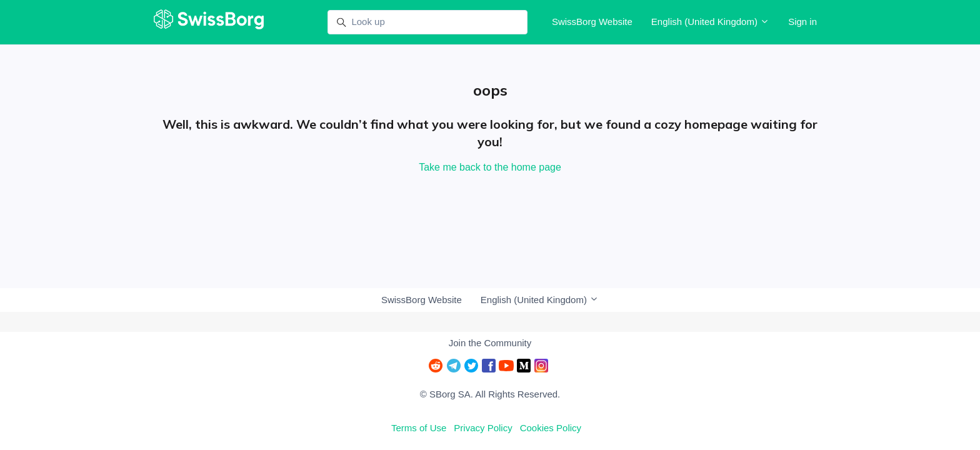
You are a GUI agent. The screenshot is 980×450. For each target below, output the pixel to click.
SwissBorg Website (592, 22)
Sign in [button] (802, 22)
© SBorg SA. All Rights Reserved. (490, 394)
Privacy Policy (483, 428)
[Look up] (427, 22)
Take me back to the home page (490, 167)
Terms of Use (419, 428)
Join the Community (490, 343)
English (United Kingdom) (710, 22)
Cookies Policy (551, 428)
